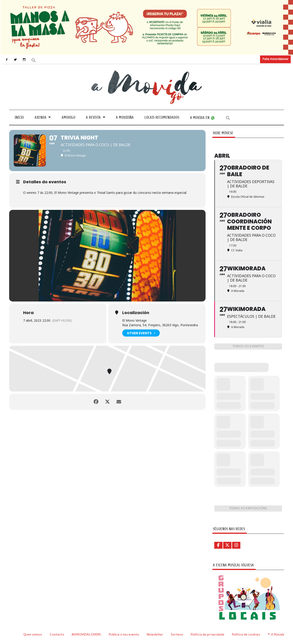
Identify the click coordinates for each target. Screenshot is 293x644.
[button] (34, 60)
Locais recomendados (162, 117)
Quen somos (33, 634)
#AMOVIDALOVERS (86, 634)
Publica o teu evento (124, 634)
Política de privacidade (208, 634)
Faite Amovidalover (275, 59)
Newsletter (155, 634)
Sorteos (177, 634)
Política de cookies (246, 634)
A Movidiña (125, 117)
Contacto (57, 634)
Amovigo (68, 117)
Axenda (41, 117)
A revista (93, 117)
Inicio (19, 117)
